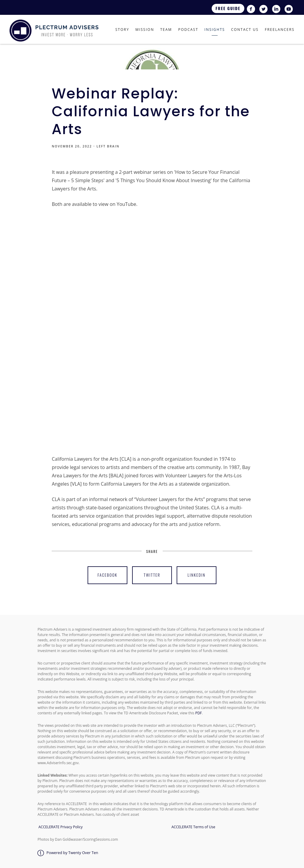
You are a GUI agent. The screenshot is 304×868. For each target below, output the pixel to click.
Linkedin (197, 575)
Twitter (152, 575)
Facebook (108, 575)
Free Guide (228, 8)
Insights (215, 30)
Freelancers (280, 30)
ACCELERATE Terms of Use (192, 827)
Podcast (188, 30)
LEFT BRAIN (108, 146)
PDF (199, 713)
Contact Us (245, 30)
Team (166, 30)
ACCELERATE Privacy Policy (61, 827)
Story (122, 30)
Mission (145, 30)
